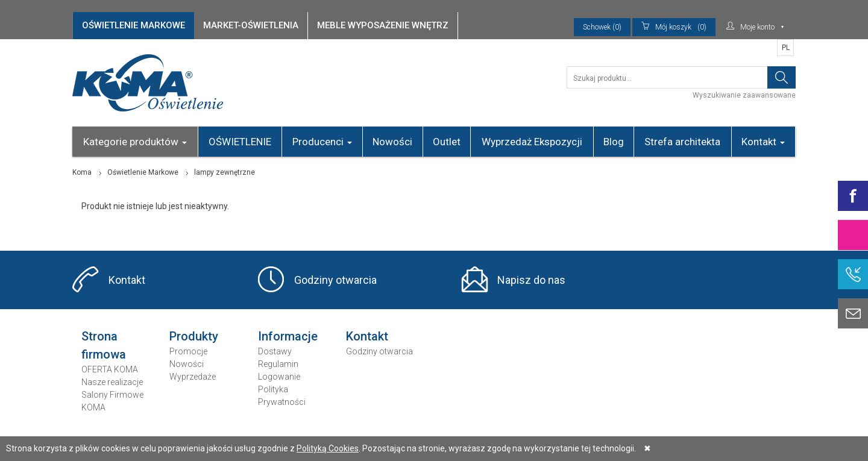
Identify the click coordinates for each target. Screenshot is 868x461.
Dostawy (275, 351)
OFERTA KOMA (110, 369)
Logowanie (279, 377)
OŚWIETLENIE (240, 142)
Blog (614, 142)
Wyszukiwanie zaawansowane (744, 95)
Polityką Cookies (328, 448)
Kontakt (763, 142)
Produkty (194, 336)
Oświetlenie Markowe (143, 172)
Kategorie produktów (135, 142)
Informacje (288, 336)
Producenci (322, 142)
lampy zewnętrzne (225, 172)
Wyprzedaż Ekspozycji (532, 142)
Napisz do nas (531, 280)
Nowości (392, 142)
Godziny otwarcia (335, 280)
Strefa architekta (682, 142)
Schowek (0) (602, 27)
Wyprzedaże (193, 377)
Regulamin (278, 364)
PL (786, 48)
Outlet (447, 142)
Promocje (188, 351)
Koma (82, 172)
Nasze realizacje (112, 382)
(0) (674, 27)
